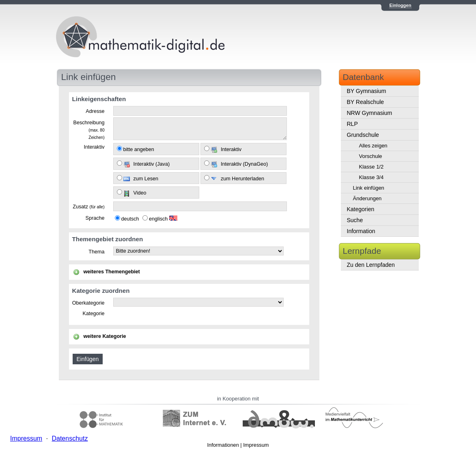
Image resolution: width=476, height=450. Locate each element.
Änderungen (367, 198)
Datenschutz (70, 438)
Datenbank (364, 77)
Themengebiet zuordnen (108, 239)
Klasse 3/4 (372, 177)
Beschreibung (89, 130)
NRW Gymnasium (370, 113)
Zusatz (88, 207)
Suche (355, 220)
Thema (96, 252)
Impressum (256, 445)
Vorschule (371, 156)
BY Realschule (366, 102)
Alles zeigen (373, 146)
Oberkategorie (88, 303)
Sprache (95, 218)
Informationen (223, 445)
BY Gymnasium (367, 91)
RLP (352, 124)
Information (361, 231)
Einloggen (400, 5)
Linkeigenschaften (99, 99)
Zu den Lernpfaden (371, 265)
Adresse (95, 111)
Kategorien (361, 209)
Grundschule (363, 135)
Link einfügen (369, 188)
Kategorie (94, 314)
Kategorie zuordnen (101, 291)
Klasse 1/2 (372, 167)
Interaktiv (94, 147)
